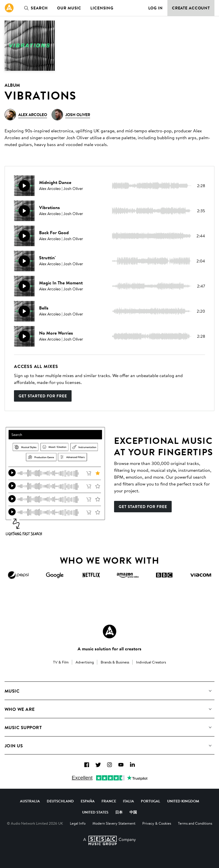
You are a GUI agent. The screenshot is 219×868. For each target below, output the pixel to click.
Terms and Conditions (195, 823)
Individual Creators (151, 662)
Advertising (85, 662)
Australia (30, 801)
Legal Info (78, 823)
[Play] (24, 186)
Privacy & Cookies (157, 823)
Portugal (151, 801)
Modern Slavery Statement (114, 823)
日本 (119, 812)
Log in (156, 8)
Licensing (102, 8)
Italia (128, 801)
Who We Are (20, 709)
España (88, 801)
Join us (14, 746)
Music (12, 691)
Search (35, 8)
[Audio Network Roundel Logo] (109, 632)
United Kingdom (183, 801)
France (109, 801)
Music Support (23, 727)
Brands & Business (115, 662)
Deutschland (60, 801)
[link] (9, 8)
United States (95, 812)
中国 (133, 812)
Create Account (191, 8)
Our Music (69, 8)
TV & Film (61, 662)
